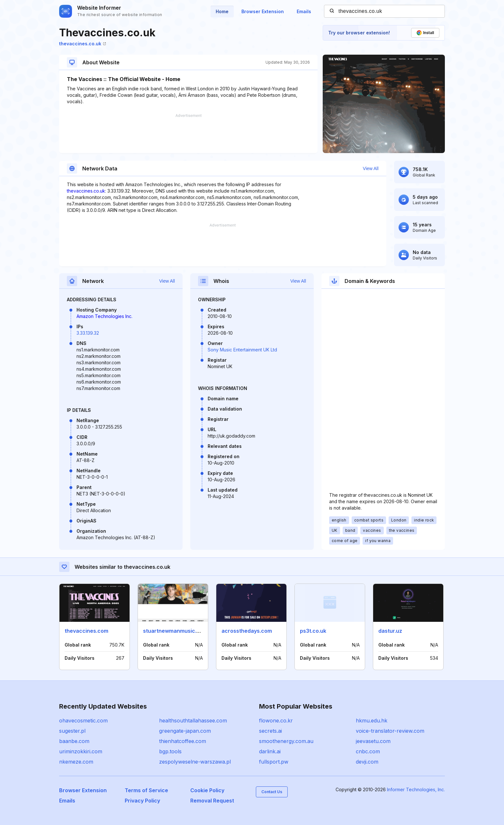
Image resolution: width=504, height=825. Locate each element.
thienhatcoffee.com (183, 741)
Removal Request (212, 801)
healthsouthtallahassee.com (193, 721)
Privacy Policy (142, 801)
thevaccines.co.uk (83, 44)
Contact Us (272, 792)
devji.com (367, 762)
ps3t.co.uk (313, 631)
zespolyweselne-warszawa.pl (195, 762)
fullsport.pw (274, 762)
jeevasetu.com (373, 741)
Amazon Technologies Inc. (104, 316)
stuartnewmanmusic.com (175, 631)
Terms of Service (146, 790)
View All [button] (371, 168)
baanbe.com (74, 741)
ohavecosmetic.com (83, 721)
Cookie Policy (207, 790)
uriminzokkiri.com (81, 751)
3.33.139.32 (88, 333)
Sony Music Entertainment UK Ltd (242, 350)
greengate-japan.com (185, 731)
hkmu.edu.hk (372, 721)
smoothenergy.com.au (286, 741)
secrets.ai (270, 731)
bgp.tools (170, 751)
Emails (304, 11)
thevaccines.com (86, 631)
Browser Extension (263, 11)
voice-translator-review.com (390, 731)
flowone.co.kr (276, 721)
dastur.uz (390, 631)
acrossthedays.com (247, 631)
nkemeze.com (76, 762)
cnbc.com (368, 751)
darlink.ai (270, 751)
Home (222, 11)
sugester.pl (72, 731)
